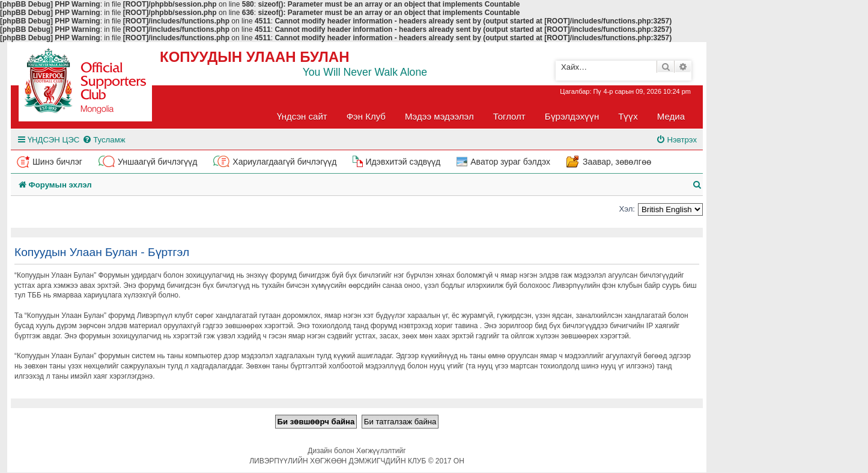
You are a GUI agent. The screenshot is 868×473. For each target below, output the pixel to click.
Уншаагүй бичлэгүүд (157, 162)
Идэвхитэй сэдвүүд (403, 162)
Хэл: (627, 209)
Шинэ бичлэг (57, 162)
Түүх (628, 116)
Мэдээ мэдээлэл (439, 116)
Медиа (671, 116)
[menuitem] (104, 140)
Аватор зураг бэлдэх (510, 162)
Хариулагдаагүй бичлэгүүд (284, 162)
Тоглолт (509, 116)
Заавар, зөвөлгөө (617, 162)
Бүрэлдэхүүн (572, 116)
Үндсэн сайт (302, 116)
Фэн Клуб (366, 116)
